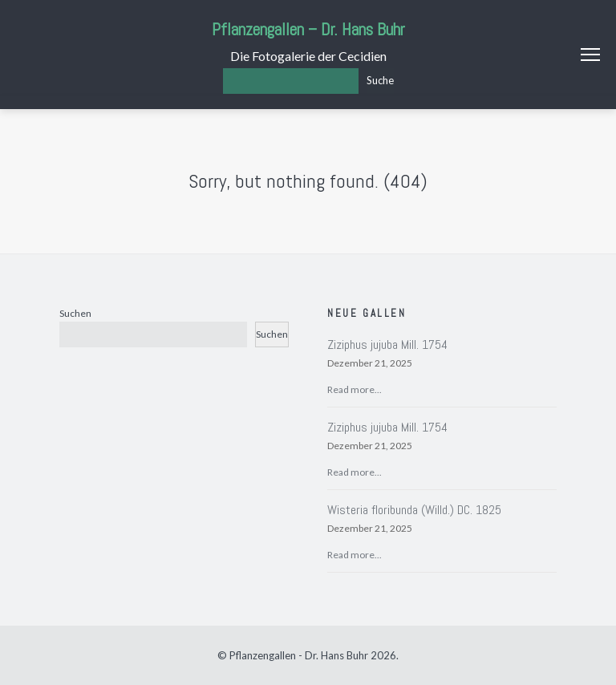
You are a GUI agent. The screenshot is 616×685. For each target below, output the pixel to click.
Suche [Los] (380, 80)
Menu (590, 55)
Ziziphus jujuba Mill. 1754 (387, 345)
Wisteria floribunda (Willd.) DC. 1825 (414, 510)
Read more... (355, 389)
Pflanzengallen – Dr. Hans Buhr (308, 29)
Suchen (75, 313)
